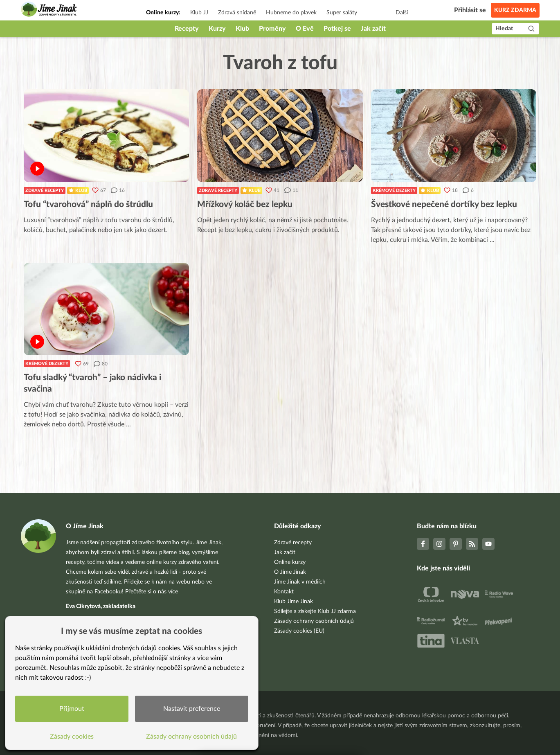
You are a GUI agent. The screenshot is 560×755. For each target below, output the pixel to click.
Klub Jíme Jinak (293, 602)
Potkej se (337, 29)
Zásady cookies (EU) (299, 631)
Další (402, 13)
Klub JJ (199, 13)
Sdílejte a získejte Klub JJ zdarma (315, 611)
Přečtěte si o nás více (152, 592)
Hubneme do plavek (291, 13)
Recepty (187, 29)
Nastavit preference (192, 709)
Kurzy (217, 29)
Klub (242, 29)
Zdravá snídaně (237, 13)
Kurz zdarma (515, 10)
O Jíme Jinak (290, 572)
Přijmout (72, 709)
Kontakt (284, 592)
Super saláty (342, 13)
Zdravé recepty (45, 190)
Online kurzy (290, 562)
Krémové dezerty (394, 190)
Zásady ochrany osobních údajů (314, 621)
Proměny (272, 29)
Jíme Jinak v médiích (300, 582)
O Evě (305, 29)
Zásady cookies (72, 737)
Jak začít (373, 29)
